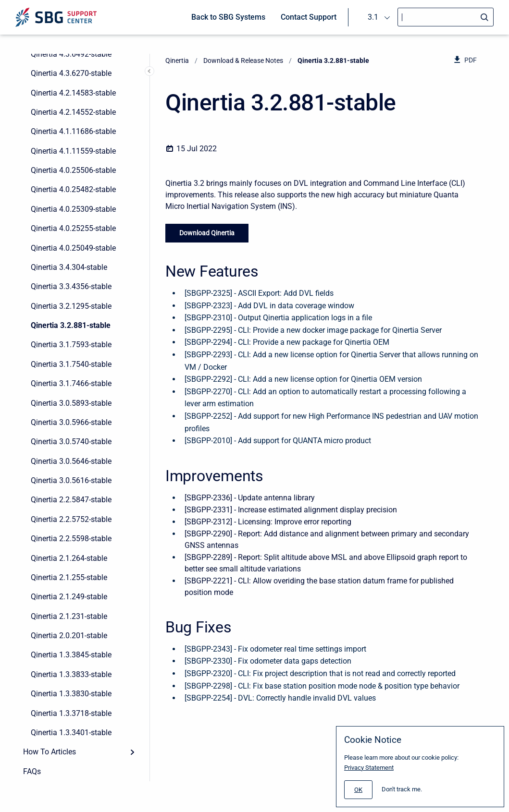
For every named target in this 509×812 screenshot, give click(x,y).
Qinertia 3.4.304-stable (69, 267)
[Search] (446, 17)
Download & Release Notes (243, 61)
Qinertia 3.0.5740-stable (71, 442)
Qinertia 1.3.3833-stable (71, 674)
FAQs (32, 771)
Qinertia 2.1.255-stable (69, 577)
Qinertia (177, 61)
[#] (358, 790)
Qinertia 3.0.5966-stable (71, 422)
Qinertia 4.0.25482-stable (73, 189)
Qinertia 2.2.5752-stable (71, 519)
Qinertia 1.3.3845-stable (71, 655)
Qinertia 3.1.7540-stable (71, 364)
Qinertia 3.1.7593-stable (71, 345)
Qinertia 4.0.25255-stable (73, 228)
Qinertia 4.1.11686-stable (73, 131)
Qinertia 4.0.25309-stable (73, 209)
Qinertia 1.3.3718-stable (71, 713)
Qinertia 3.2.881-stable (71, 325)
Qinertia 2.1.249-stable (69, 597)
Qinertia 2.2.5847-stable (71, 500)
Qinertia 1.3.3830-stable (71, 694)
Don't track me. (402, 789)
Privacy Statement (369, 768)
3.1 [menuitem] (373, 17)
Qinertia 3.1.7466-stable (71, 383)
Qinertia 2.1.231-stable (69, 616)
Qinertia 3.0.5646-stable (71, 461)
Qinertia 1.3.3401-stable (71, 733)
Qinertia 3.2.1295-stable (71, 306)
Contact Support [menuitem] (309, 17)
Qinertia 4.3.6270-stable (71, 73)
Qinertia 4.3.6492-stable (71, 54)
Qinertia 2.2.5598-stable (71, 539)
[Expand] (132, 752)
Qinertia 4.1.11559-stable (73, 151)
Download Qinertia (207, 233)
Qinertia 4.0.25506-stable (73, 170)
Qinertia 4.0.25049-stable (73, 248)
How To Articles (50, 752)
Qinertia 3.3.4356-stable (71, 286)
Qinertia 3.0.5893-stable (71, 403)
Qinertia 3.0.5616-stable (71, 480)
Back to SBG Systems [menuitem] (228, 17)
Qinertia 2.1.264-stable (69, 558)
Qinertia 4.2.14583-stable (73, 93)
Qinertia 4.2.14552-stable (73, 112)
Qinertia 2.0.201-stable (69, 636)
